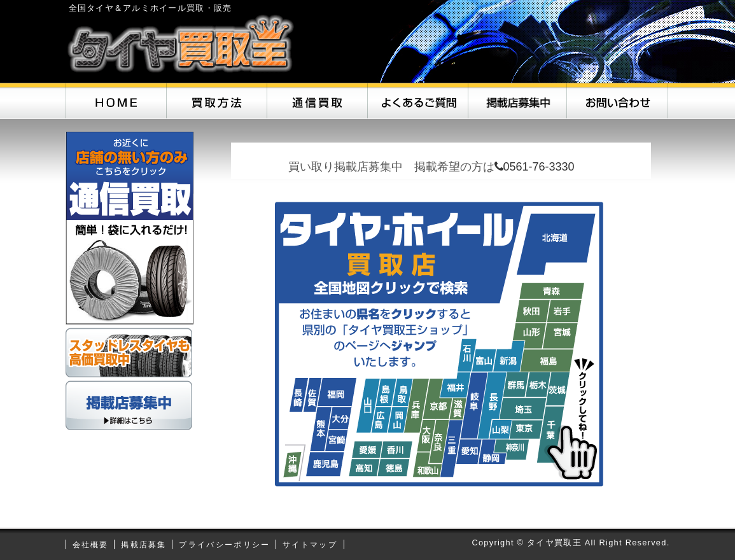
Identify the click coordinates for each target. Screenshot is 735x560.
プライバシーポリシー (224, 545)
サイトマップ (310, 545)
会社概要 (91, 545)
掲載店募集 (144, 545)
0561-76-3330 (535, 167)
